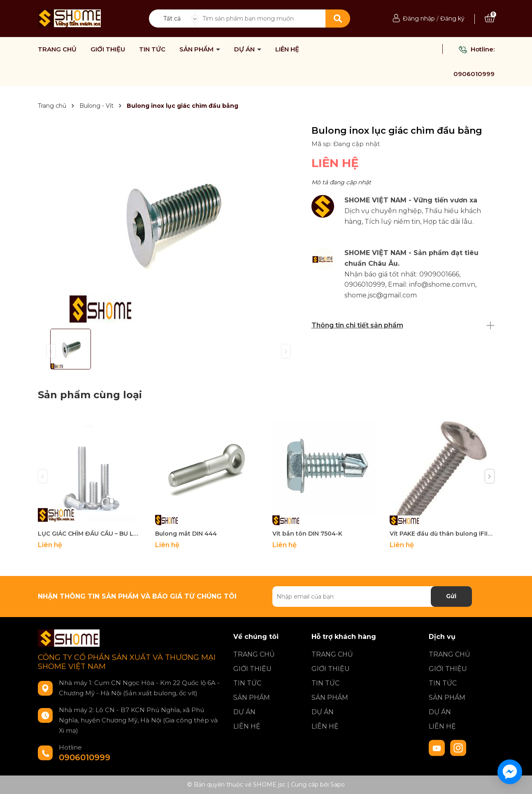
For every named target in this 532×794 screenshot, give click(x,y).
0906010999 (474, 74)
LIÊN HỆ (287, 49)
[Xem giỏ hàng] (490, 19)
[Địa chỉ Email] (372, 597)
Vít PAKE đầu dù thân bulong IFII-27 (442, 534)
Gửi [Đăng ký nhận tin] (451, 596)
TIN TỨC (152, 49)
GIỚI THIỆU (108, 49)
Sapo (338, 785)
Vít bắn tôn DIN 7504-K (307, 534)
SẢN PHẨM (197, 49)
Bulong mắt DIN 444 (186, 534)
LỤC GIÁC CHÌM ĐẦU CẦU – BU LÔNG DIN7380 (90, 534)
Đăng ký (452, 19)
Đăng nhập (419, 19)
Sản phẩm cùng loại (90, 395)
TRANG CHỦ (57, 49)
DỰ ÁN (245, 49)
